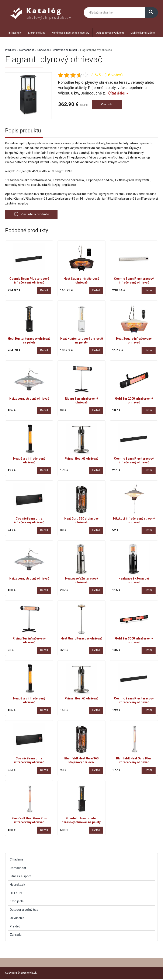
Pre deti (15, 927)
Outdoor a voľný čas (24, 910)
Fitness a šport (20, 877)
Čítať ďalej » (118, 93)
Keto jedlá (17, 902)
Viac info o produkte (34, 214)
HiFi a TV (16, 894)
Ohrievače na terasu (65, 50)
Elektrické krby (37, 33)
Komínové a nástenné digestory (70, 33)
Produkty (11, 50)
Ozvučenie (17, 919)
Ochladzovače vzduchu (110, 33)
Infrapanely (15, 33)
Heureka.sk (17, 885)
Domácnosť (27, 50)
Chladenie (17, 860)
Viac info (108, 105)
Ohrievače (43, 50)
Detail (44, 291)
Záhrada (16, 935)
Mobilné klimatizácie (143, 33)
